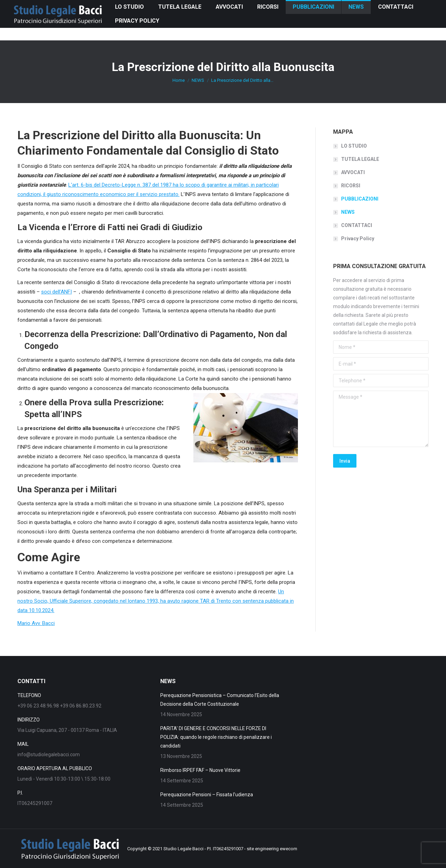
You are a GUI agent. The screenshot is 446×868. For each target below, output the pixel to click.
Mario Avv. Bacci (36, 623)
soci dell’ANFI (56, 292)
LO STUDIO (354, 146)
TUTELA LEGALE (360, 159)
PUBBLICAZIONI (360, 199)
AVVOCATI (353, 172)
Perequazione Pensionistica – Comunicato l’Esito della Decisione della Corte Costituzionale (220, 700)
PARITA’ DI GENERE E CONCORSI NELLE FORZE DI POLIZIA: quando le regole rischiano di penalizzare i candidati (216, 737)
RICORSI (351, 186)
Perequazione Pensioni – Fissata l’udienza (207, 795)
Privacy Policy (358, 238)
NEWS (348, 212)
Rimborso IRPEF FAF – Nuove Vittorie (200, 770)
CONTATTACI (357, 225)
